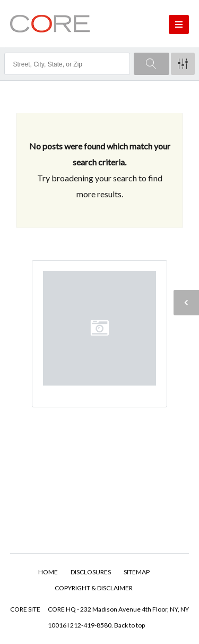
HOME (48, 572)
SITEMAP (137, 572)
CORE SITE (25, 609)
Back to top (129, 625)
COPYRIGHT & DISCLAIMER (94, 588)
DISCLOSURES (91, 572)
